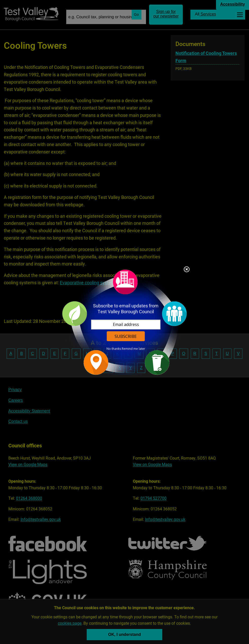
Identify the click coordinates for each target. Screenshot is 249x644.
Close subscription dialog (187, 270)
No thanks (114, 349)
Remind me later (134, 349)
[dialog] (124, 322)
